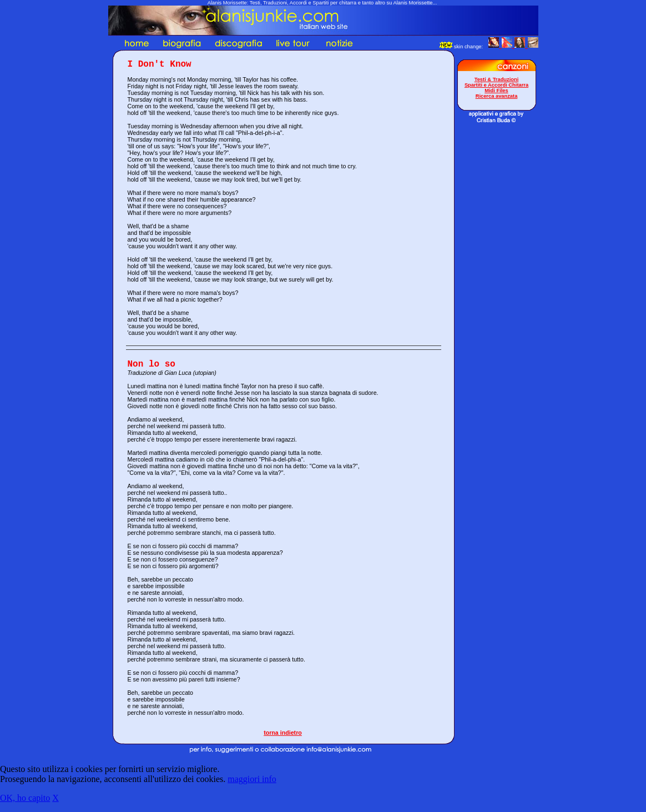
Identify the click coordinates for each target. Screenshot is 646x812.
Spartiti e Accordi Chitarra (496, 85)
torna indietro (283, 733)
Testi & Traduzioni (497, 79)
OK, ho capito (25, 798)
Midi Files (496, 91)
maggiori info (252, 779)
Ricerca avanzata (497, 96)
